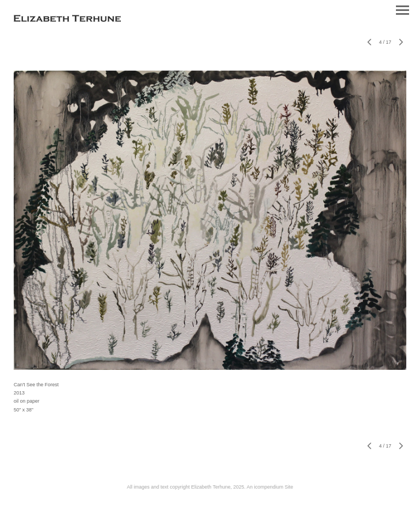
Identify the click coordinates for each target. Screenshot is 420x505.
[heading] (67, 20)
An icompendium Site (270, 487)
